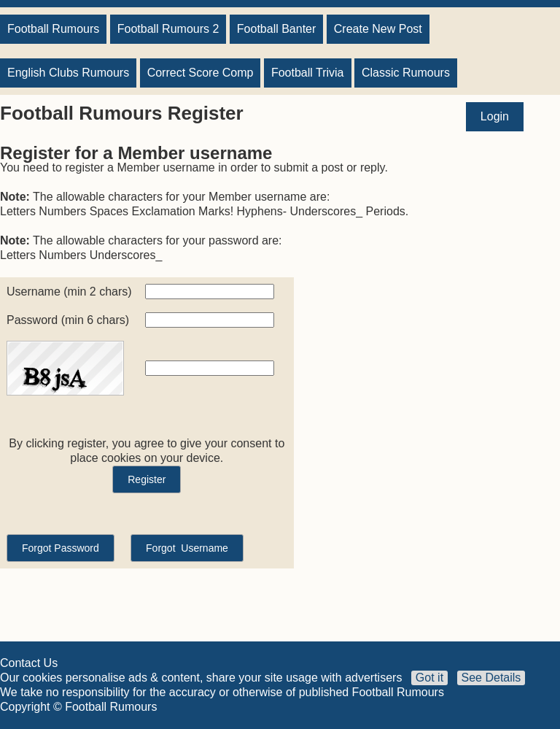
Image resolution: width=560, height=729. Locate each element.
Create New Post (378, 29)
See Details (491, 678)
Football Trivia (308, 73)
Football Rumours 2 (168, 29)
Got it (429, 678)
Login (495, 116)
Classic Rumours (406, 73)
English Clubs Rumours (68, 73)
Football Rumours (53, 29)
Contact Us (29, 663)
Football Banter (277, 29)
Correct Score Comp (201, 73)
